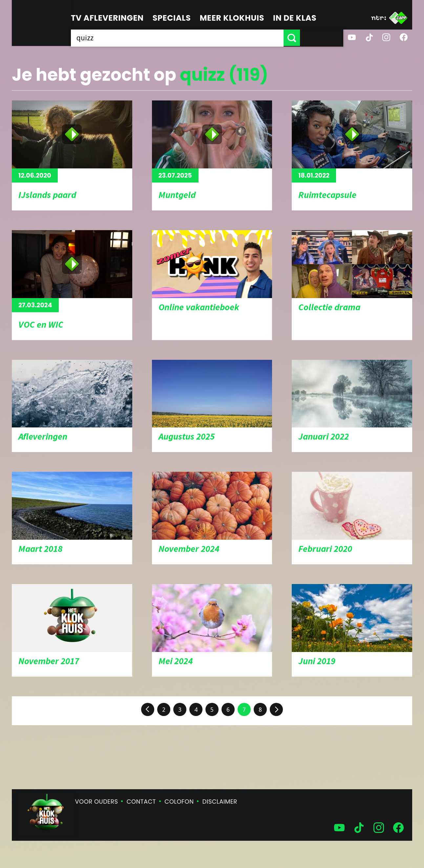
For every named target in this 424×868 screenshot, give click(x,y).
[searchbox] (199, 38)
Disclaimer (220, 802)
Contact (141, 802)
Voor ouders (97, 802)
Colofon (179, 802)
